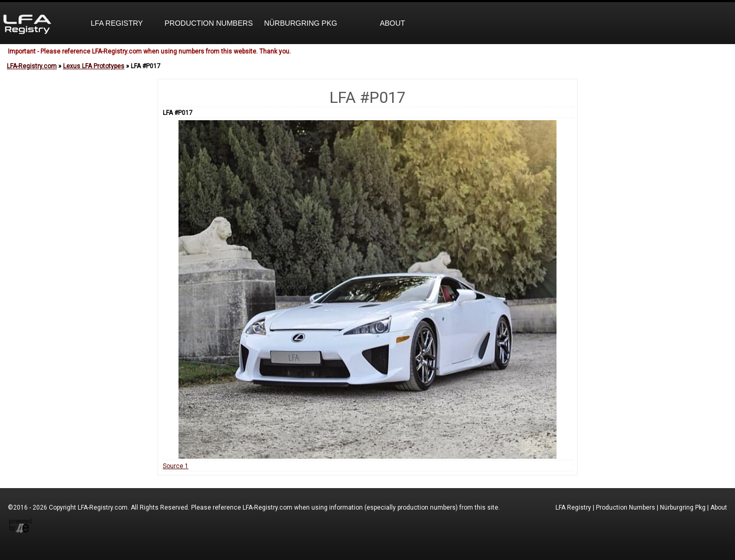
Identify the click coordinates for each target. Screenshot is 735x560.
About (392, 23)
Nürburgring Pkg (301, 23)
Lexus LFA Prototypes (94, 66)
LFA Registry (117, 23)
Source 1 (176, 466)
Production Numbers (208, 23)
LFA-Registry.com (32, 66)
